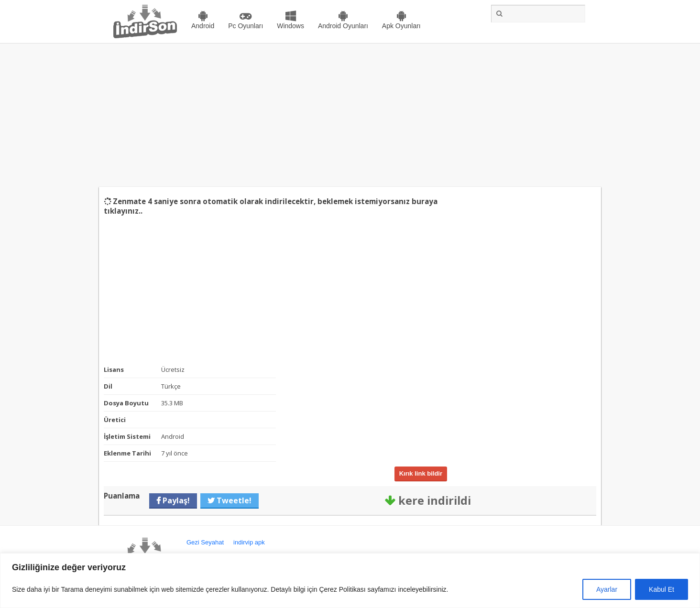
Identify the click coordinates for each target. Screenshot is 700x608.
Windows (290, 26)
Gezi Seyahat (205, 542)
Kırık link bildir (421, 473)
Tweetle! (233, 500)
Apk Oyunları (401, 26)
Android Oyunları (343, 26)
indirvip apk (249, 542)
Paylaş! (175, 500)
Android (203, 26)
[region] (350, 581)
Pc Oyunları (246, 26)
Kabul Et (662, 589)
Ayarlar (607, 589)
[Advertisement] (350, 115)
